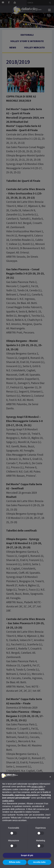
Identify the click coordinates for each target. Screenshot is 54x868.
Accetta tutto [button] (39, 862)
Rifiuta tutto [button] (15, 862)
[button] (50, 777)
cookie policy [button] (8, 801)
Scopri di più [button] (27, 855)
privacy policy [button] (37, 787)
